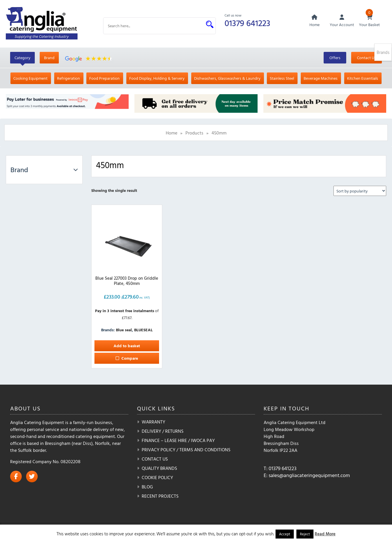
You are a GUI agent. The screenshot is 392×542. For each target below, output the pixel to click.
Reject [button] (305, 534)
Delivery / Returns (163, 431)
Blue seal (124, 330)
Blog (147, 487)
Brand (49, 58)
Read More (325, 534)
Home (172, 133)
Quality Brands (159, 468)
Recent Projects (160, 496)
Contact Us (367, 58)
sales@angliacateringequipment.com (309, 475)
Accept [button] (285, 534)
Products (194, 133)
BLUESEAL (143, 330)
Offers (335, 58)
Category (22, 58)
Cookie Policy (157, 478)
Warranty (153, 422)
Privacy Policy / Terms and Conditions (186, 450)
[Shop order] (360, 191)
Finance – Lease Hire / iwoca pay (178, 441)
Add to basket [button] (127, 346)
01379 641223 (248, 23)
